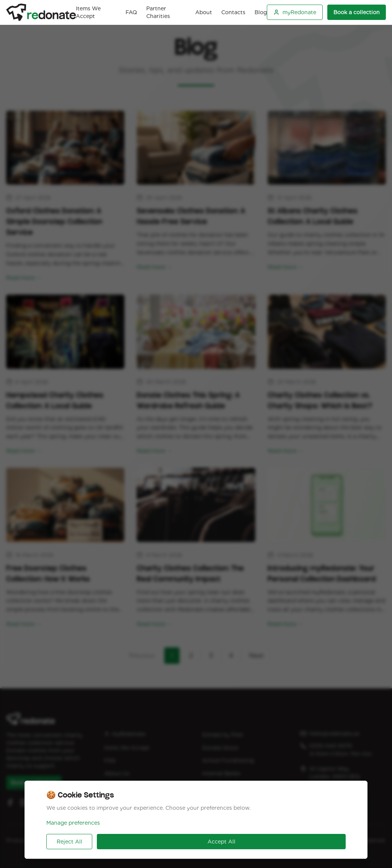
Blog (261, 12)
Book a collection (357, 12)
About (204, 12)
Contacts (233, 12)
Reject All (69, 842)
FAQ (131, 12)
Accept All (221, 842)
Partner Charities (158, 12)
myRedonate (295, 12)
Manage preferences (73, 823)
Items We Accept (88, 12)
